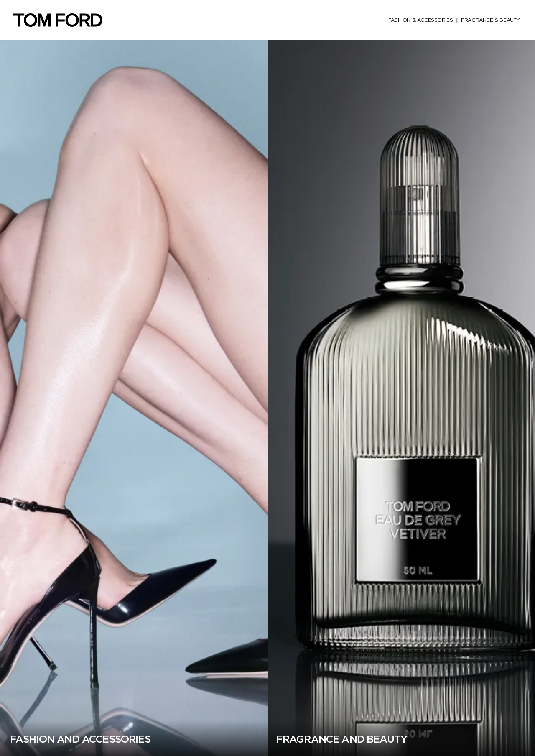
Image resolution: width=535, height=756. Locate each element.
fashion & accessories (421, 20)
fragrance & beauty (490, 20)
